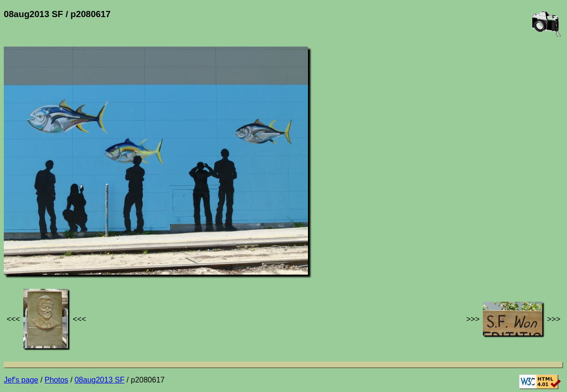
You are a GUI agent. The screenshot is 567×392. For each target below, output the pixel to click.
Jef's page (21, 380)
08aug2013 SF (100, 380)
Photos (57, 380)
